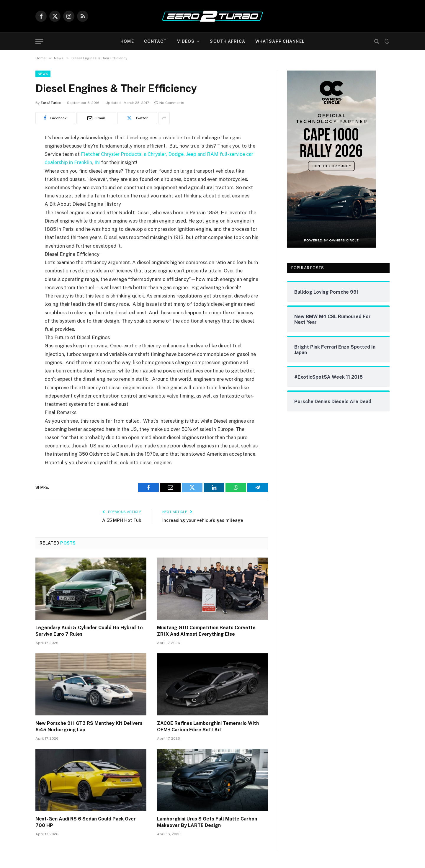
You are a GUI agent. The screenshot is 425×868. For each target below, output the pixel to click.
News (43, 74)
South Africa (227, 41)
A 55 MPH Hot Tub (122, 520)
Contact (156, 41)
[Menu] (39, 41)
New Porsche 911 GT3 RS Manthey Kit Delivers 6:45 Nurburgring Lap (89, 726)
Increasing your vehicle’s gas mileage (203, 520)
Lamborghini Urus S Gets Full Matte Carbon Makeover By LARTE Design (207, 822)
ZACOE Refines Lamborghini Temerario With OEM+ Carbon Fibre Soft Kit (208, 726)
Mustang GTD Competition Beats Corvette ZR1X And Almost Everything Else (206, 631)
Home (127, 41)
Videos (186, 41)
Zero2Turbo (51, 103)
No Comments (169, 103)
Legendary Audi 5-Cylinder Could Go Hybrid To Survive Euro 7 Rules (89, 631)
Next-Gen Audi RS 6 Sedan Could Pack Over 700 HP (86, 822)
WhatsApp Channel (280, 41)
